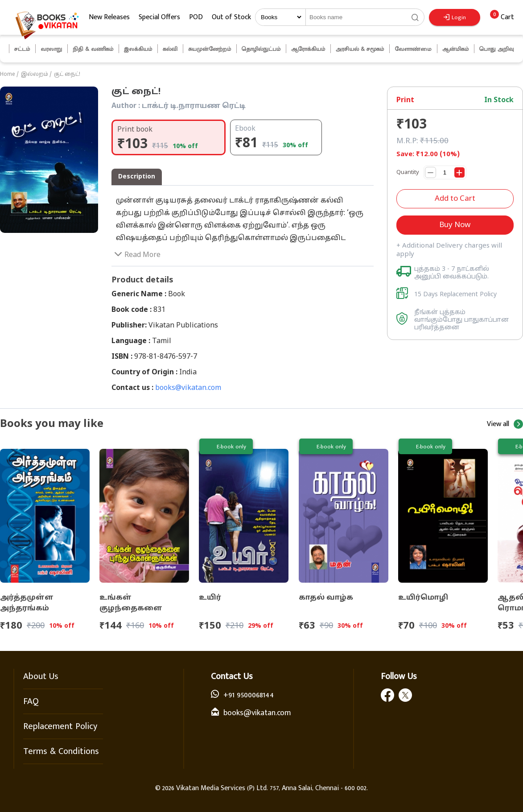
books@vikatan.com (188, 388)
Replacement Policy (60, 726)
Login (455, 17)
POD (196, 17)
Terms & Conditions (61, 751)
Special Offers (159, 17)
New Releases (109, 17)
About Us (41, 676)
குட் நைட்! (67, 75)
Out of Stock (231, 17)
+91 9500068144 (249, 695)
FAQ (31, 701)
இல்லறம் (35, 75)
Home (8, 75)
